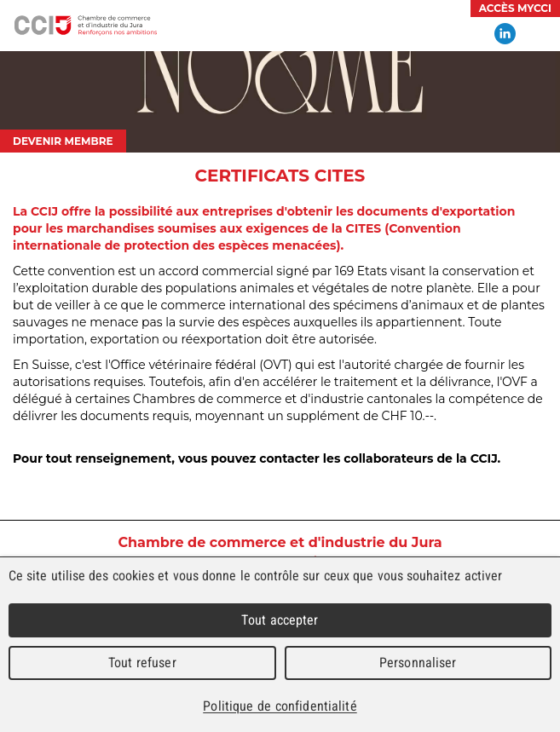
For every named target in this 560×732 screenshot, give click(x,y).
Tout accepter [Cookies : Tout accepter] (280, 620)
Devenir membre (63, 141)
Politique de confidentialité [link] (280, 706)
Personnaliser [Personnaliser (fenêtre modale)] (418, 663)
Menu (539, 34)
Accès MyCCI (515, 8)
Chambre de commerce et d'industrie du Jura (85, 26)
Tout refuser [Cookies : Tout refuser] (142, 663)
